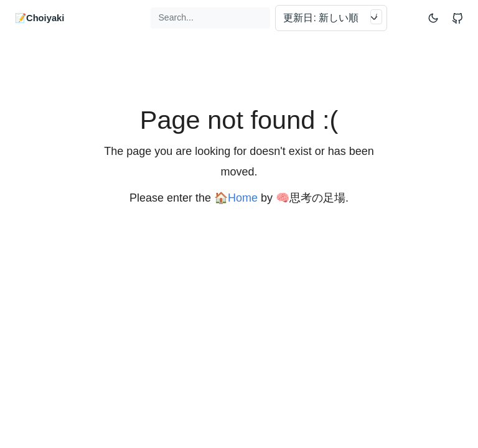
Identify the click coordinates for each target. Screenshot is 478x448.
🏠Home (236, 198)
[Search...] (210, 18)
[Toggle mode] (434, 18)
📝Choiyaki (40, 18)
